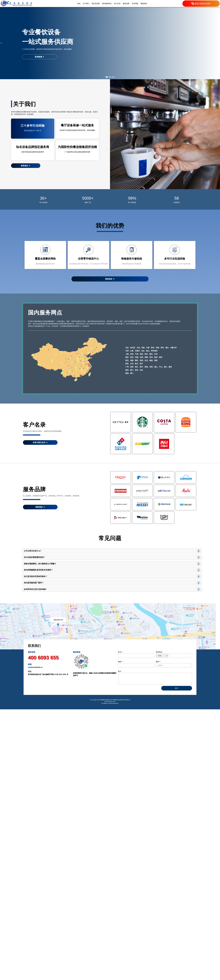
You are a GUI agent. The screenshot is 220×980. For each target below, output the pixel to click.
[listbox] (174, 666)
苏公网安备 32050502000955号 (110, 704)
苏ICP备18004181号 (110, 702)
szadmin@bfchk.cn (35, 668)
